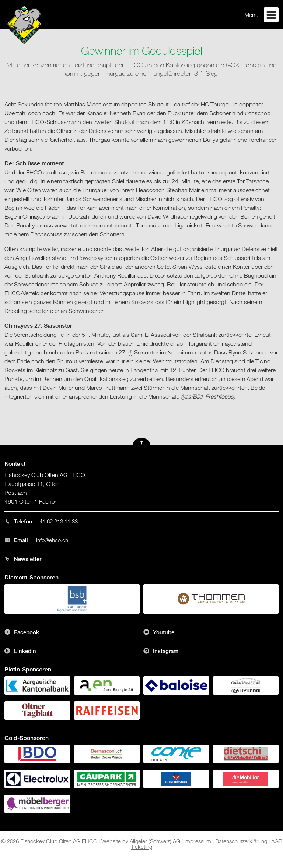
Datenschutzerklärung (241, 841)
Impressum (198, 841)
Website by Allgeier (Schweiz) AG (141, 841)
